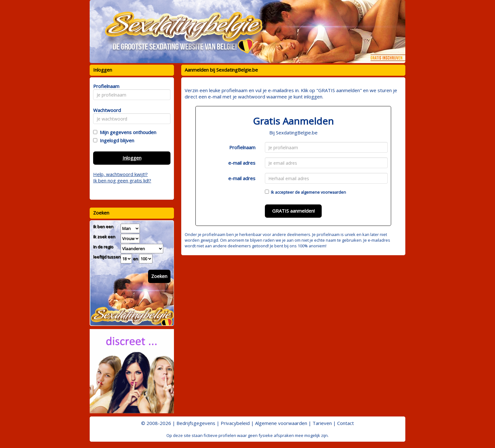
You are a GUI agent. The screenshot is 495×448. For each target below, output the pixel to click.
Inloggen (132, 158)
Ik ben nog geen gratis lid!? (122, 180)
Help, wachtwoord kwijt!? (120, 174)
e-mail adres (242, 163)
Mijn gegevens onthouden (127, 132)
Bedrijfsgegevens (196, 423)
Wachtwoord (105, 110)
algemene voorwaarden (323, 192)
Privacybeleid (235, 423)
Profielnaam (242, 147)
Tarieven (322, 423)
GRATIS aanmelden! (293, 211)
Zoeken (159, 276)
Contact (346, 423)
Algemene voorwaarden (281, 423)
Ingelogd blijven (116, 140)
